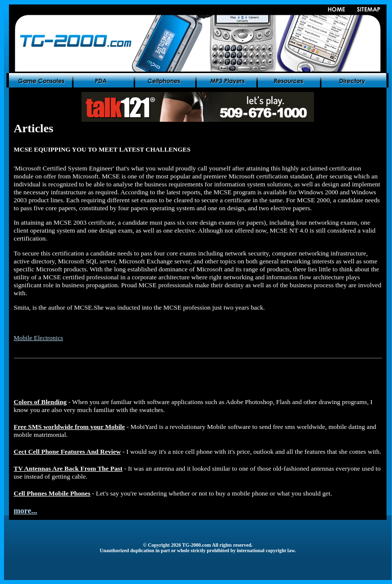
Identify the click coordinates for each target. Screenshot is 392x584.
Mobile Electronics (39, 338)
